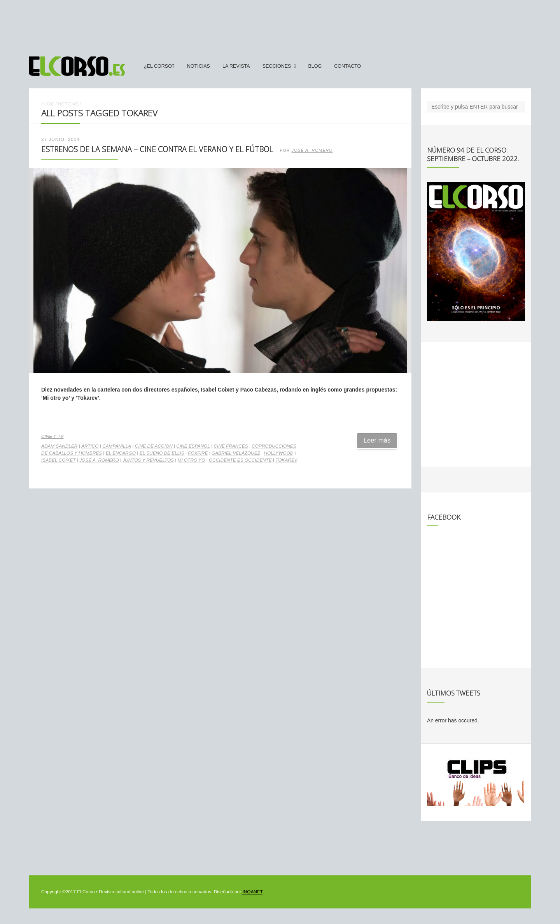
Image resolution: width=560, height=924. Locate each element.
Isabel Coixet (59, 460)
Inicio (48, 104)
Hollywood (278, 453)
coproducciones (274, 446)
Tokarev (286, 460)
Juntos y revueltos (148, 460)
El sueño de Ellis (162, 453)
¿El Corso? (159, 66)
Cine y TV (52, 436)
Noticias (199, 66)
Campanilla (117, 446)
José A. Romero (312, 150)
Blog (315, 66)
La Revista (236, 66)
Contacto (347, 66)
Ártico (90, 446)
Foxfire (198, 453)
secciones (277, 66)
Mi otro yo (192, 460)
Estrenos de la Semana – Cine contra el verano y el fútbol (157, 149)
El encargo (121, 453)
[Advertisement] (280, 25)
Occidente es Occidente (240, 460)
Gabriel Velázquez (236, 453)
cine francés (231, 446)
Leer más (377, 440)
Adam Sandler (59, 446)
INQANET (252, 892)
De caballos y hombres (72, 453)
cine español (193, 446)
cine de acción (154, 446)
